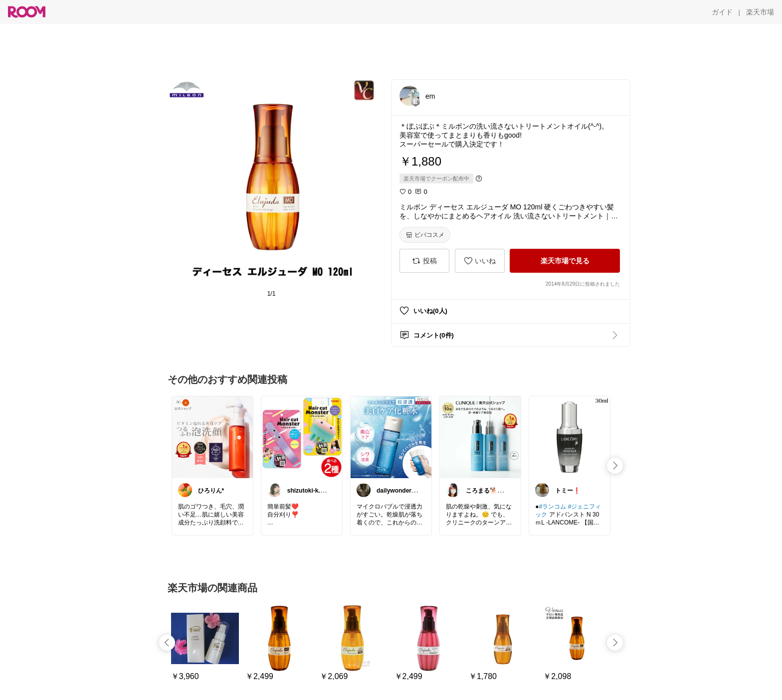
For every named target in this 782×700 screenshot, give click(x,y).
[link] (212, 437)
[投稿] (424, 261)
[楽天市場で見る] (565, 261)
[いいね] (480, 261)
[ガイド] (722, 12)
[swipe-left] (167, 643)
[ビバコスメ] (425, 235)
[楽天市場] (760, 12)
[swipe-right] (615, 466)
